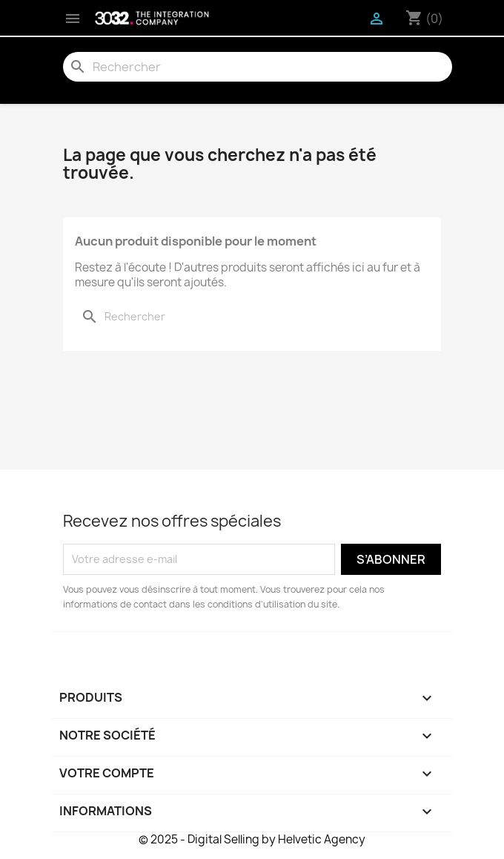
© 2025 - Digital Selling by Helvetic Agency (252, 839)
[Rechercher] (258, 67)
